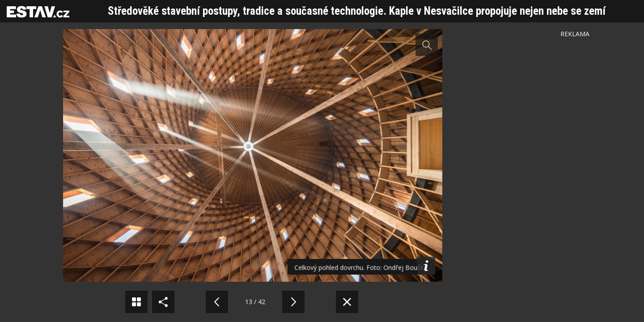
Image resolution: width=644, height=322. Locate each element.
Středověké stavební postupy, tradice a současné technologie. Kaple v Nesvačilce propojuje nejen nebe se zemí (357, 11)
